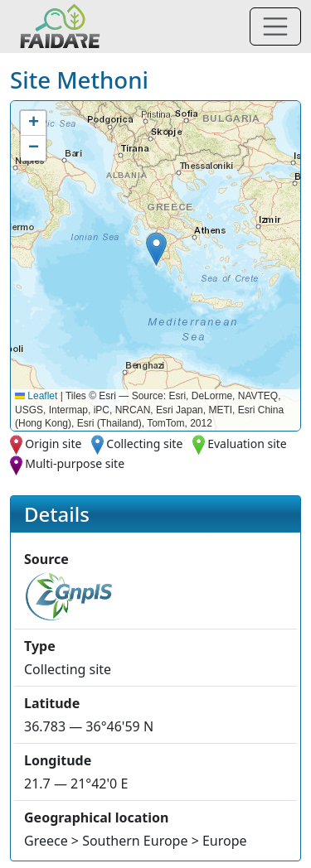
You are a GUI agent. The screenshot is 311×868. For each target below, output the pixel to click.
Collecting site (144, 444)
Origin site (53, 444)
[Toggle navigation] (275, 27)
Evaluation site (247, 444)
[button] (156, 249)
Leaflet (36, 396)
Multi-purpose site (75, 463)
